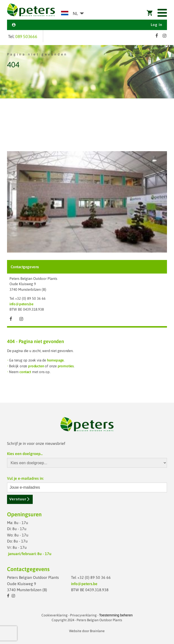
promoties (66, 366)
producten (36, 366)
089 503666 (26, 36)
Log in (87, 25)
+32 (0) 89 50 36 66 (30, 298)
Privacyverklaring (83, 615)
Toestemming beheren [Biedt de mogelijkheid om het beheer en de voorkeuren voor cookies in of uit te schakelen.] (116, 615)
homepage (55, 360)
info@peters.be (21, 304)
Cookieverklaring (55, 615)
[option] (87, 72)
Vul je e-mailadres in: (25, 478)
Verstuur (20, 499)
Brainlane (97, 631)
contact (25, 372)
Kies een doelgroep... (25, 454)
